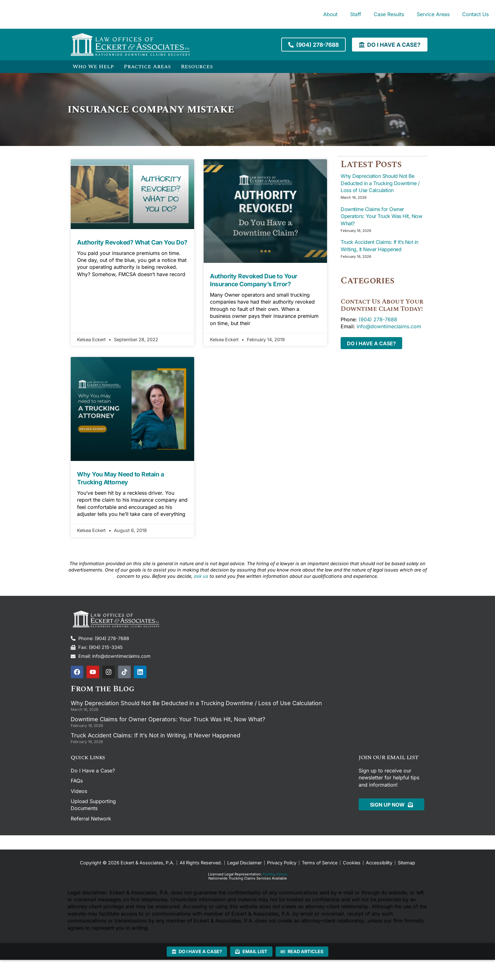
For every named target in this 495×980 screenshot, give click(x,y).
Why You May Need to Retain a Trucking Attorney (120, 478)
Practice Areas (147, 67)
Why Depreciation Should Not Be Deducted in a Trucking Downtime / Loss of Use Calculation (380, 183)
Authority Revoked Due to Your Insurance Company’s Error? (254, 280)
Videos (79, 791)
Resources (197, 67)
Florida (268, 874)
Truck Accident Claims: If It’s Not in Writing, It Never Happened (155, 735)
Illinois (282, 874)
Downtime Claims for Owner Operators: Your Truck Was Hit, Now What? (381, 216)
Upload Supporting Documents (93, 805)
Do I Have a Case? (93, 771)
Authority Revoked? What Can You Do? (132, 242)
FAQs (77, 781)
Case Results (389, 14)
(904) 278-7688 (378, 319)
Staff (356, 14)
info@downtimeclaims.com (389, 326)
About (330, 14)
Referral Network (91, 819)
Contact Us (475, 14)
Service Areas (433, 14)
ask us (201, 576)
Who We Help (93, 67)
